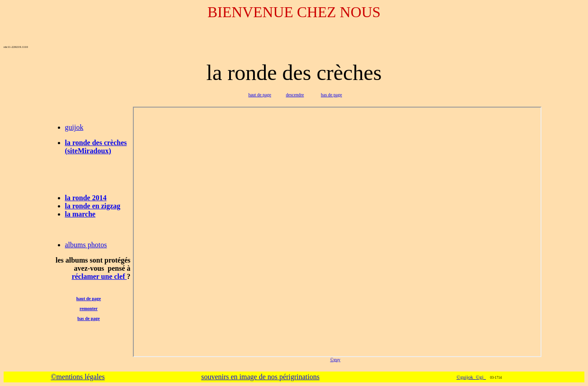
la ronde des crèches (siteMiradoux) (96, 147)
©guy (335, 360)
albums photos (86, 245)
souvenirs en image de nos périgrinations (260, 377)
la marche (80, 214)
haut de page (260, 95)
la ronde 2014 (86, 198)
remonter (89, 308)
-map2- (337, 232)
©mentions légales (78, 377)
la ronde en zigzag (93, 206)
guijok (74, 127)
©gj (481, 377)
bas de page (332, 95)
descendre (295, 95)
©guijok (466, 377)
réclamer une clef (99, 276)
